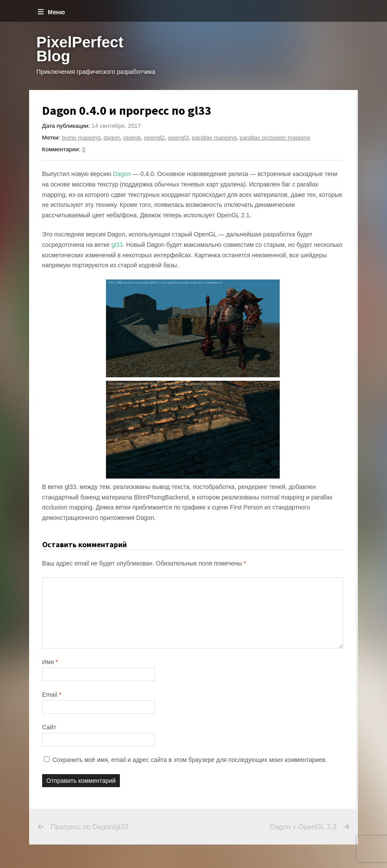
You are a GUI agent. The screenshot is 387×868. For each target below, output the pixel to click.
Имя (50, 662)
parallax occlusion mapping (275, 138)
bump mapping (81, 138)
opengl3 (179, 138)
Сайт (49, 727)
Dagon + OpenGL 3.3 (266, 827)
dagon (112, 138)
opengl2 (154, 138)
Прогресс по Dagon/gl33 (89, 827)
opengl (132, 138)
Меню (51, 12)
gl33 (117, 245)
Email (52, 695)
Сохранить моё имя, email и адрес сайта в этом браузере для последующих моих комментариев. (190, 760)
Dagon (122, 174)
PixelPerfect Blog (80, 49)
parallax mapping (214, 138)
